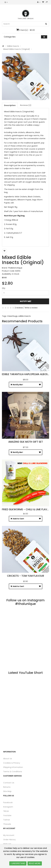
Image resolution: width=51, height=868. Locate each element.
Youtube (7, 815)
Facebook (8, 802)
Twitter (7, 820)
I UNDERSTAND (18, 863)
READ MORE (35, 863)
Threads (7, 824)
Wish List (7, 844)
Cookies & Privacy (12, 763)
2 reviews (19, 308)
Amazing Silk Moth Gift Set (26, 442)
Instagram (8, 807)
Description (10, 105)
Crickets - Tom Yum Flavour (26, 576)
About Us (8, 759)
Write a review (31, 308)
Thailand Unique (15, 268)
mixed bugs (12, 316)
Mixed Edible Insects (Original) (17, 49)
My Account (9, 835)
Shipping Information (13, 767)
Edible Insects (13, 46)
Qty (4, 288)
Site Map (7, 791)
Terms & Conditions (13, 771)
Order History (9, 840)
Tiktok (6, 811)
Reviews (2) (26, 105)
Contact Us (9, 783)
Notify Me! (26, 301)
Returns (7, 787)
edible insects (25, 316)
